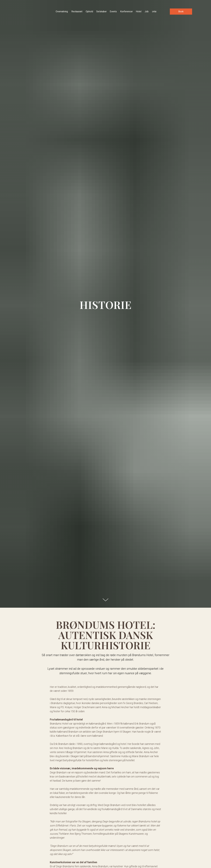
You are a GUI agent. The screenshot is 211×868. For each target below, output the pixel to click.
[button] (181, 12)
